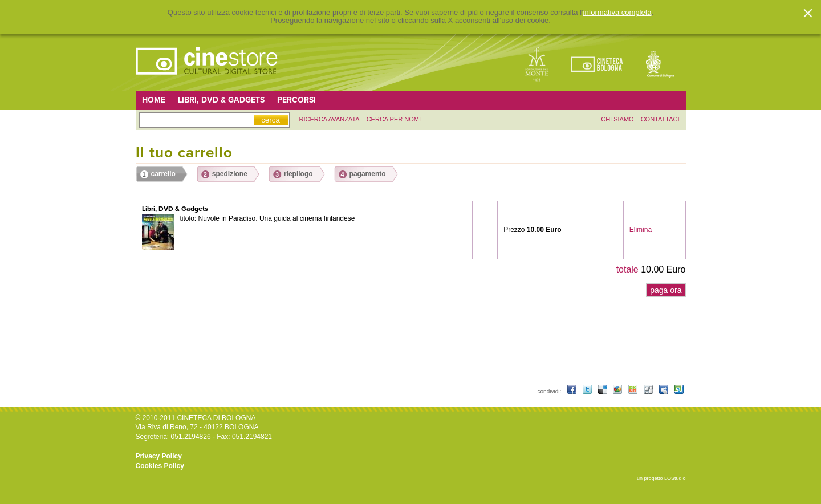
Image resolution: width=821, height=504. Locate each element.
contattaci (660, 119)
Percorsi (296, 100)
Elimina (641, 230)
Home (154, 100)
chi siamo (617, 119)
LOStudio (675, 478)
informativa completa (617, 13)
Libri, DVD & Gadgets (221, 100)
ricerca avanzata (330, 119)
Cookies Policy (160, 466)
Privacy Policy (159, 456)
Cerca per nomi (394, 119)
